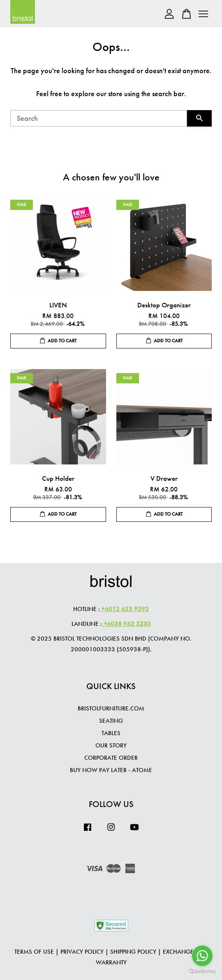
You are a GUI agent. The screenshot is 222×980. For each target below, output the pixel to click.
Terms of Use (34, 952)
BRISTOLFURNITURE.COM (111, 708)
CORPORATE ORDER (111, 758)
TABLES (111, 733)
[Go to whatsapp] (202, 956)
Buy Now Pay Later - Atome (111, 770)
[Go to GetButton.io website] (202, 972)
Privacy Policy (82, 952)
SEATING (111, 721)
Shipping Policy (133, 952)
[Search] (99, 118)
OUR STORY (111, 745)
